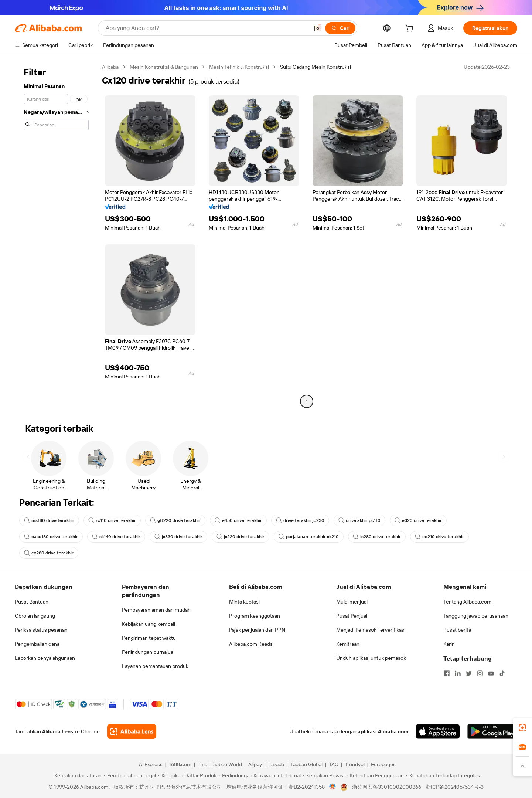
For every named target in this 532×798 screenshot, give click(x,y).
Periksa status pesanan (41, 630)
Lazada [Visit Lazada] (276, 764)
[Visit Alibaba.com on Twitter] (469, 673)
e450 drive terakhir (238, 520)
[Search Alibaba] (207, 28)
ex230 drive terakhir (49, 553)
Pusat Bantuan (32, 602)
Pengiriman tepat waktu (149, 638)
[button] (318, 28)
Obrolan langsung (35, 616)
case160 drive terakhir (51, 537)
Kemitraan (348, 644)
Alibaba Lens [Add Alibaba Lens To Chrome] (58, 731)
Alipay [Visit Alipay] (255, 764)
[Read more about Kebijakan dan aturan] (77, 775)
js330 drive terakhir (178, 537)
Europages (383, 764)
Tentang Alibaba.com (467, 602)
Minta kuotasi (244, 602)
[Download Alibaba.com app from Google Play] (492, 731)
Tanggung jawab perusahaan (476, 616)
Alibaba (110, 67)
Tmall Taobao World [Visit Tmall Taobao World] (220, 764)
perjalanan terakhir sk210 (309, 537)
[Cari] (340, 28)
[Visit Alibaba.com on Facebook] (447, 673)
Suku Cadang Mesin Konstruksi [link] (316, 67)
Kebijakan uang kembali (149, 624)
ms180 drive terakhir (49, 520)
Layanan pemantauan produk (155, 666)
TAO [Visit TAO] (334, 764)
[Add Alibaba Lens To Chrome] (132, 731)
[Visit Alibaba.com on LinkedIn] (458, 673)
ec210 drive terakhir (439, 537)
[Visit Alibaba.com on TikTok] (502, 673)
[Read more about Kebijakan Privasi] (324, 775)
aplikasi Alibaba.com (383, 731)
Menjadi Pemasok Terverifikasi (371, 630)
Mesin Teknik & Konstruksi (239, 67)
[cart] (411, 29)
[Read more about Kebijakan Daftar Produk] (187, 775)
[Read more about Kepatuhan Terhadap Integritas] (443, 775)
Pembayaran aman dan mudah (156, 610)
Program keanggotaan (255, 616)
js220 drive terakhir (241, 537)
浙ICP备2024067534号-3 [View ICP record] (455, 787)
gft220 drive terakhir (175, 520)
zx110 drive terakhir (112, 520)
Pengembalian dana (37, 644)
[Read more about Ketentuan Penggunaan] (375, 775)
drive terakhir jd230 (300, 520)
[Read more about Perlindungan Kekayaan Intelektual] (260, 775)
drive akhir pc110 (359, 520)
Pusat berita (457, 630)
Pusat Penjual (352, 616)
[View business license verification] (333, 787)
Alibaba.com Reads (251, 644)
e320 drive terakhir (418, 520)
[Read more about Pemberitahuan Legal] (130, 775)
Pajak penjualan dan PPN (257, 630)
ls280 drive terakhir (377, 537)
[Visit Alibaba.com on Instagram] (480, 673)
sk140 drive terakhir (116, 537)
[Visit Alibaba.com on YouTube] (491, 673)
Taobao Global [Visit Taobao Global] (306, 764)
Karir (449, 644)
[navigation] (56, 235)
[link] (522, 728)
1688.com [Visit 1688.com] (180, 764)
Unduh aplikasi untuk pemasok (371, 658)
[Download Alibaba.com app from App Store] (438, 731)
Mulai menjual (352, 602)
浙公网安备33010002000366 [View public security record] (387, 787)
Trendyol (355, 764)
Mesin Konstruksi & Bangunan (164, 67)
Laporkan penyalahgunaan (45, 658)
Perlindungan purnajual (148, 652)
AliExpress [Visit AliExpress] (151, 764)
